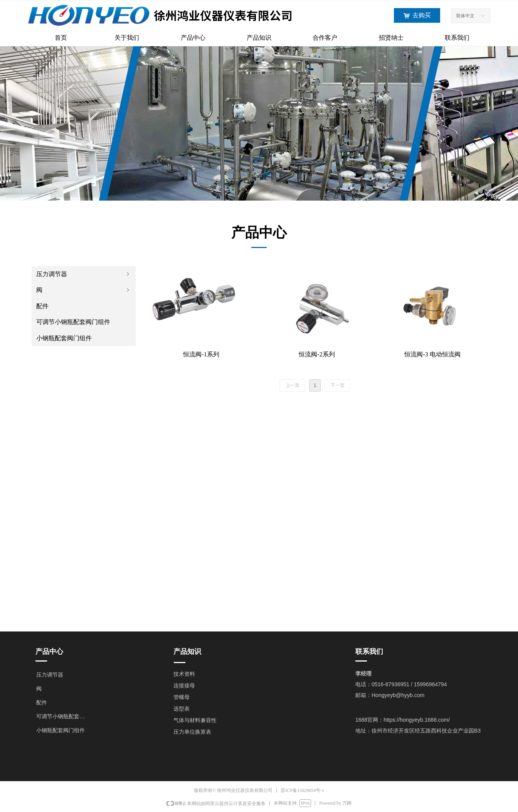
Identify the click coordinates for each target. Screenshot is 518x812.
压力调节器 (84, 274)
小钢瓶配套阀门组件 (64, 338)
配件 (42, 306)
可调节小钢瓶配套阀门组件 (73, 322)
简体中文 (465, 16)
